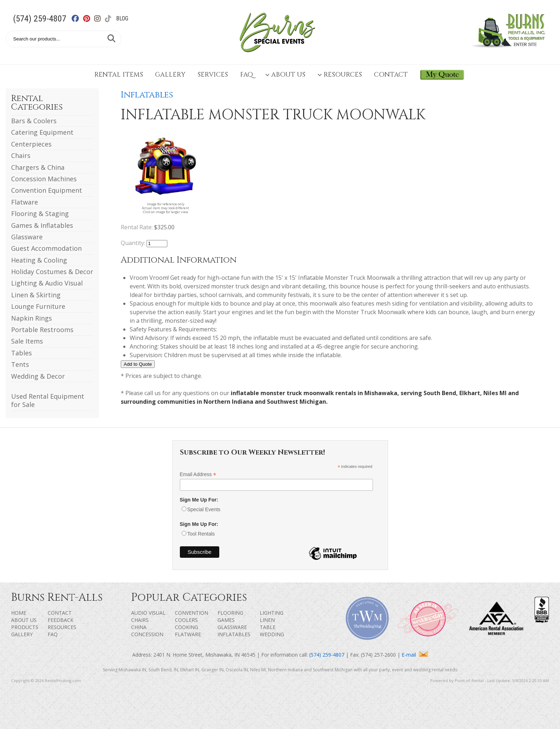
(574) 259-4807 (40, 19)
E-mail (415, 655)
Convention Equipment (47, 190)
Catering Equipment (42, 132)
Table (268, 627)
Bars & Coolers (34, 121)
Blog (122, 18)
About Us (285, 75)
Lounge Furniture (38, 306)
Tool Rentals (201, 534)
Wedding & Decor (38, 376)
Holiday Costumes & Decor (52, 272)
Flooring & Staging (40, 214)
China (139, 627)
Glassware (27, 237)
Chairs (21, 155)
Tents (20, 364)
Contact (391, 75)
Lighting (272, 613)
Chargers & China (38, 167)
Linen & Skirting (36, 295)
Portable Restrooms (42, 330)
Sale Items (27, 341)
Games (226, 620)
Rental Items (119, 75)
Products (25, 627)
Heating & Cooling (39, 260)
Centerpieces (31, 144)
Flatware (25, 202)
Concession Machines (44, 179)
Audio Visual (148, 613)
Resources (340, 75)
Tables (21, 353)
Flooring (230, 613)
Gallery (170, 75)
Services (213, 75)
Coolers (186, 620)
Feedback (61, 620)
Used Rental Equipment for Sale (48, 400)
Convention (192, 613)
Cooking (186, 627)
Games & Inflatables (42, 225)
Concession (147, 634)
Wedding (272, 634)
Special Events (204, 509)
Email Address (198, 474)
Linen (267, 620)
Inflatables (147, 95)
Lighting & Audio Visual (47, 283)
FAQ (247, 75)
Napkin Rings (32, 318)
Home (19, 613)
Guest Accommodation (46, 248)
